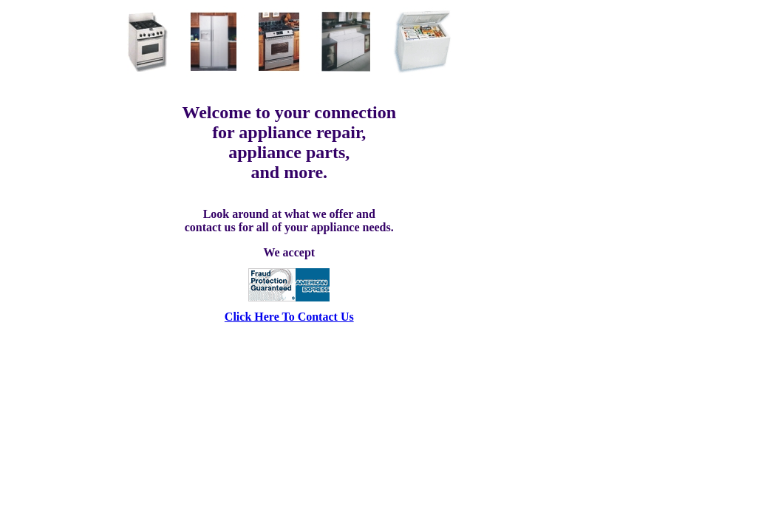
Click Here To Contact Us (289, 317)
